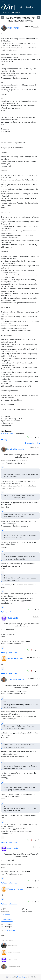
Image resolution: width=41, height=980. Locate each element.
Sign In (6, 12)
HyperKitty (21, 977)
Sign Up (16, 12)
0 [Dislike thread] (32, 437)
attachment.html (7, 433)
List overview (6, 915)
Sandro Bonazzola (16, 449)
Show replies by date (32, 443)
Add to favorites (8, 930)
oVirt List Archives (18, 7)
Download (7, 920)
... (3, 467)
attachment (13, 612)
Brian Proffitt (13, 28)
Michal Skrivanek (15, 658)
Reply (4, 440)
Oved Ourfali (13, 618)
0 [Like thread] (28, 437)
